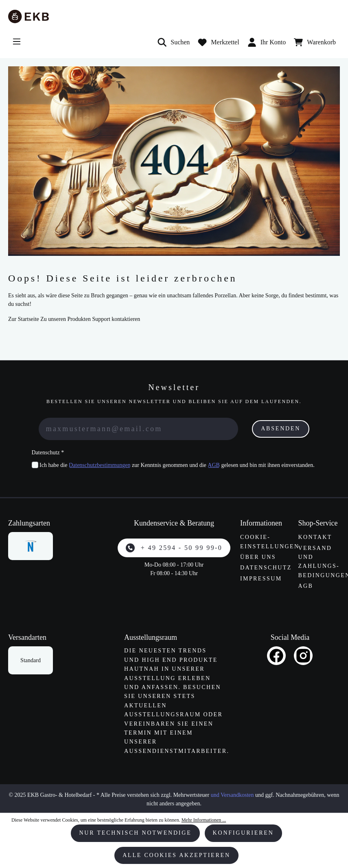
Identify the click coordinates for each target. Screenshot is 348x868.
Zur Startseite (24, 319)
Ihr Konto (267, 42)
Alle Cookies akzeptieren (176, 855)
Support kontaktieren (116, 319)
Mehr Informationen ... (204, 820)
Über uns (258, 557)
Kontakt (315, 537)
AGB (214, 465)
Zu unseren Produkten (66, 319)
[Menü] (17, 41)
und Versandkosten (232, 795)
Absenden (281, 429)
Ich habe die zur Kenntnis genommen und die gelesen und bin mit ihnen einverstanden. (177, 465)
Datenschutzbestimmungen (100, 465)
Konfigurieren (243, 833)
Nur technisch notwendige (135, 833)
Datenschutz (266, 568)
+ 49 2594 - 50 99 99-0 (174, 548)
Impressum (261, 579)
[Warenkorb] (315, 42)
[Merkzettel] (218, 42)
